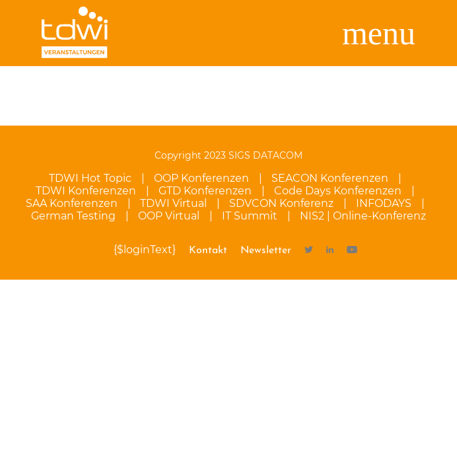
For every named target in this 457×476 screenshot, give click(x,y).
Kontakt (208, 251)
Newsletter (266, 251)
